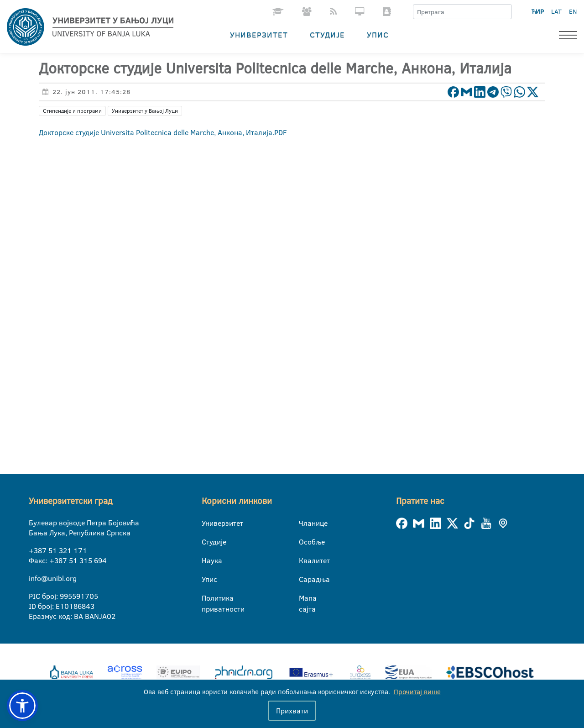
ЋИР (538, 11)
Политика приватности (207, 598)
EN (573, 11)
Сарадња (305, 579)
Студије (327, 34)
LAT (556, 11)
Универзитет (259, 34)
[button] (22, 706)
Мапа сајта (305, 598)
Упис (378, 34)
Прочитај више (417, 692)
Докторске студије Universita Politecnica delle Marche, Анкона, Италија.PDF (163, 132)
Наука (207, 560)
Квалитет (305, 560)
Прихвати (292, 711)
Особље (305, 542)
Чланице (305, 523)
